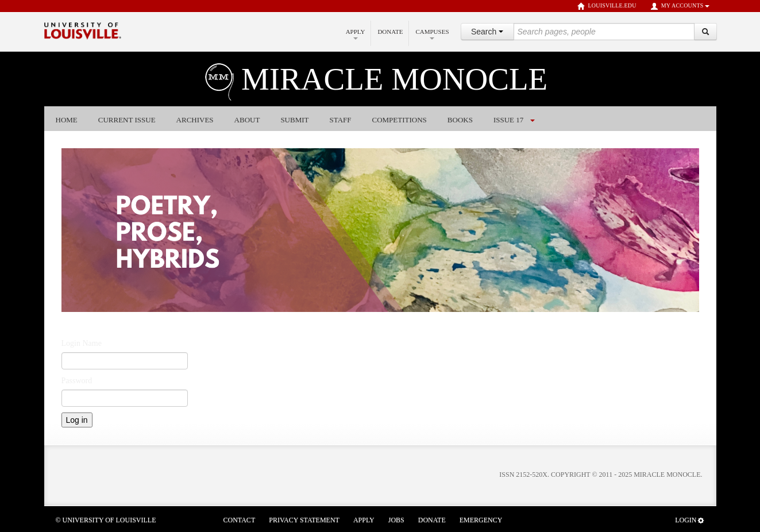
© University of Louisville (106, 520)
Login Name (82, 343)
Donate (390, 32)
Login (690, 520)
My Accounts (680, 6)
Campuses (432, 34)
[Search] (705, 32)
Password (77, 381)
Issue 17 (508, 120)
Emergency (481, 520)
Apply (356, 34)
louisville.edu (607, 6)
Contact (240, 520)
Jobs (396, 520)
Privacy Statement (304, 520)
